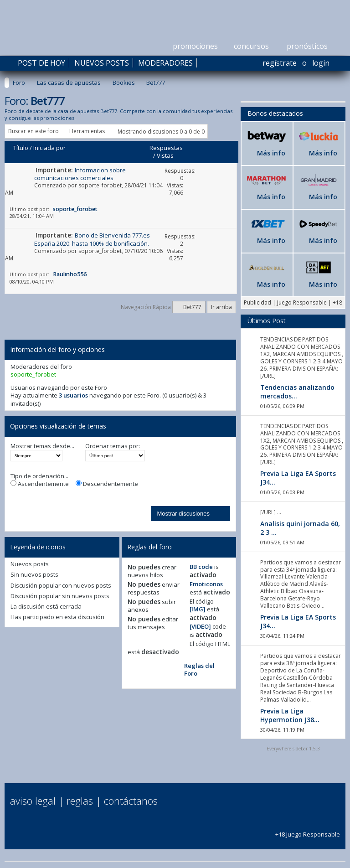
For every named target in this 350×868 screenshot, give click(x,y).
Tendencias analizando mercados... (297, 392)
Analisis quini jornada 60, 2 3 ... (300, 528)
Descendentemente (107, 484)
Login (321, 63)
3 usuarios (73, 395)
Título (21, 148)
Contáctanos (131, 801)
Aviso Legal (33, 801)
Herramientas (87, 131)
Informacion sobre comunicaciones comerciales (80, 174)
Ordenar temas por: (113, 446)
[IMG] (198, 609)
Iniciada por (49, 148)
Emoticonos (206, 584)
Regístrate (280, 63)
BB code (201, 567)
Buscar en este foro (33, 131)
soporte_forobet (100, 185)
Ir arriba (221, 307)
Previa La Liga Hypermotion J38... (290, 715)
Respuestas (166, 148)
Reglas (80, 801)
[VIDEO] (200, 626)
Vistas (165, 155)
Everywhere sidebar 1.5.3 (293, 749)
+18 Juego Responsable (308, 830)
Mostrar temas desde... (42, 446)
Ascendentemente (40, 484)
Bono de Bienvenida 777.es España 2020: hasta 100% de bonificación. (92, 239)
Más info (271, 153)
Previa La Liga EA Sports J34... (298, 478)
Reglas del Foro (199, 669)
